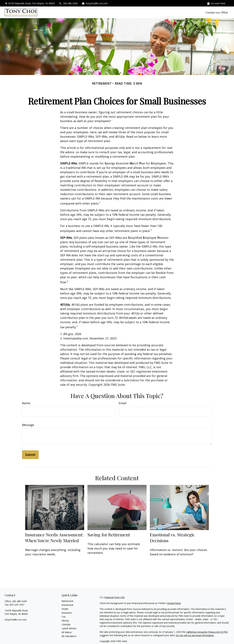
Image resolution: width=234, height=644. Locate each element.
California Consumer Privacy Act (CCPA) (207, 632)
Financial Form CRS (114, 597)
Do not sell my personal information (195, 635)
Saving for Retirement (109, 535)
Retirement (67, 601)
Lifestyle (66, 624)
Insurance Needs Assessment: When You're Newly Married (54, 538)
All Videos (67, 632)
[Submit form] (30, 455)
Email (122, 403)
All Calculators (69, 636)
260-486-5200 (68, 3)
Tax (64, 617)
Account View (216, 3)
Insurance (67, 613)
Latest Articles (69, 628)
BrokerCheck (174, 603)
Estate (65, 609)
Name (26, 403)
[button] (217, 12)
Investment (68, 605)
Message (28, 425)
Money (65, 621)
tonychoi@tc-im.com (95, 3)
